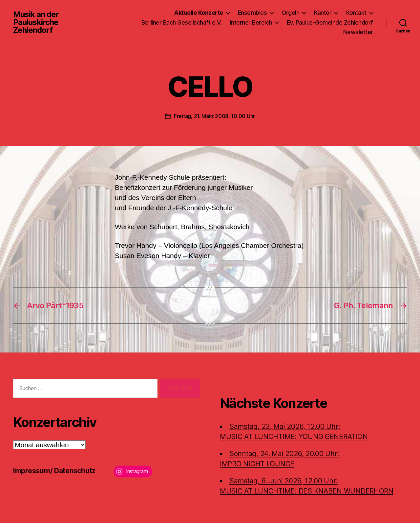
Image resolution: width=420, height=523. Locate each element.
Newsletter (358, 32)
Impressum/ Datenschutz (54, 471)
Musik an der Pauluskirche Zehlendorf (36, 22)
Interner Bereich (251, 22)
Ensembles (252, 13)
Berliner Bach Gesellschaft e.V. (182, 22)
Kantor (323, 13)
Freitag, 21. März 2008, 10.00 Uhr (214, 116)
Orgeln (290, 13)
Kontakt (356, 13)
